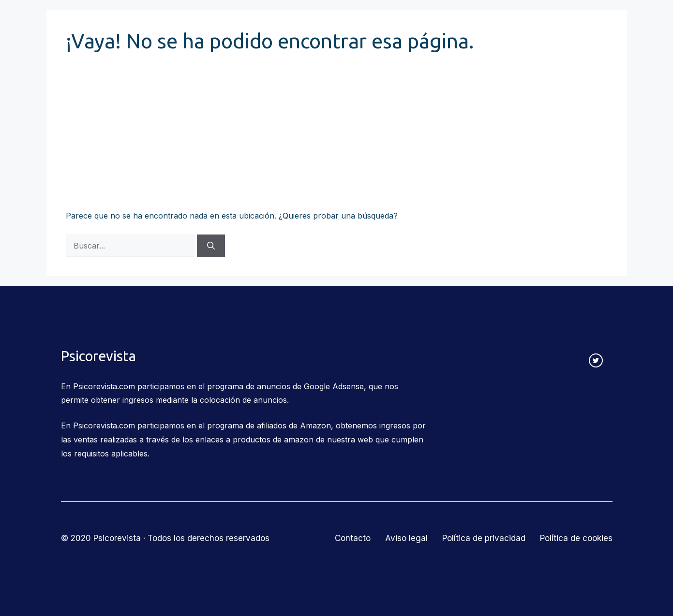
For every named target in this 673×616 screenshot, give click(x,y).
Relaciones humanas (287, 25)
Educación (370, 25)
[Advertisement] (337, 136)
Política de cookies (576, 538)
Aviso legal (406, 538)
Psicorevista (91, 25)
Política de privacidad (484, 538)
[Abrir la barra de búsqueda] (606, 25)
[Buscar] (211, 246)
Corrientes (204, 25)
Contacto (567, 25)
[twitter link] (596, 360)
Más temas (511, 25)
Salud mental (440, 25)
